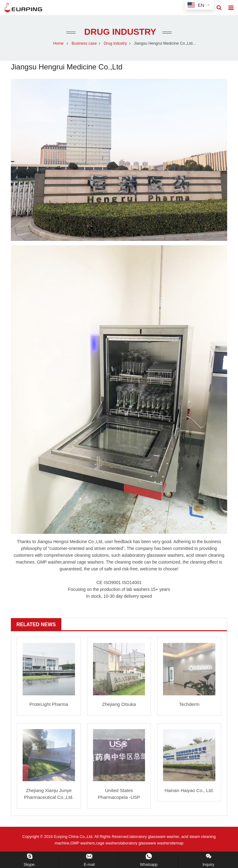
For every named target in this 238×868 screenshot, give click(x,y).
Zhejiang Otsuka (119, 704)
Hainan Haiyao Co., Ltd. (189, 790)
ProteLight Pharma (49, 704)
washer (174, 555)
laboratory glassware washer (145, 843)
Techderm (189, 704)
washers (95, 562)
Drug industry (119, 32)
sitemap (177, 843)
